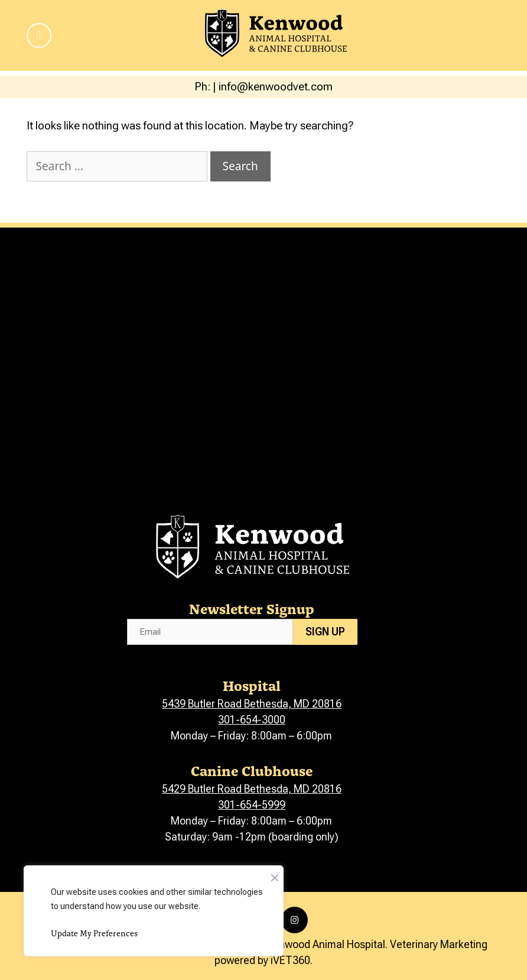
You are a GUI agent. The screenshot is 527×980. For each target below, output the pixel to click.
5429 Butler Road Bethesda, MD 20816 (252, 789)
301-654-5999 (252, 805)
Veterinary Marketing (439, 944)
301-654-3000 (252, 720)
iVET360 (290, 960)
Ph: (204, 87)
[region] (154, 911)
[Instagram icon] (295, 920)
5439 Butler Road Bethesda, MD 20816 (252, 704)
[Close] (275, 875)
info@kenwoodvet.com (276, 87)
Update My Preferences (94, 933)
